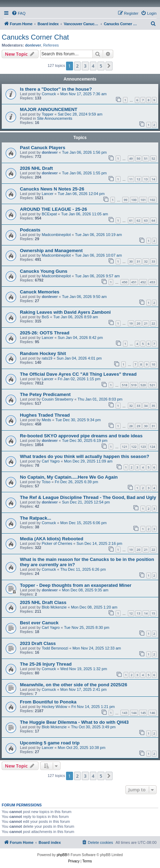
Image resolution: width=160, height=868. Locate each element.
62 (138, 220)
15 (153, 613)
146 (152, 713)
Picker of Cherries (57, 543)
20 (138, 323)
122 (134, 447)
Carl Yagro (51, 461)
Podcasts (30, 230)
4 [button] (93, 66)
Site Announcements (55, 118)
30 (131, 261)
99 (125, 200)
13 (146, 179)
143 (125, 713)
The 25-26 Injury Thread (46, 664)
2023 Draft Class (38, 643)
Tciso (46, 482)
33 (153, 261)
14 (153, 179)
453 (152, 282)
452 (143, 282)
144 (134, 713)
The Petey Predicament (45, 394)
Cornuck (49, 94)
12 (138, 179)
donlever (33, 45)
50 (138, 158)
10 (153, 364)
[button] (109, 66)
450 (125, 282)
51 (146, 158)
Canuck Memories (40, 292)
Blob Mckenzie (54, 607)
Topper (48, 114)
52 (153, 158)
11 (131, 179)
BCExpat (49, 214)
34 (146, 406)
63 (146, 220)
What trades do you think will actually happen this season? (85, 456)
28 (131, 426)
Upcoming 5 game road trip (50, 743)
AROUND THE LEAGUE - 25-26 (53, 209)
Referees (51, 45)
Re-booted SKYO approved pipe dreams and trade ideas (81, 436)
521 (152, 385)
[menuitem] (19, 13)
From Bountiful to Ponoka (48, 702)
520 (143, 385)
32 (146, 261)
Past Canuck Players (43, 148)
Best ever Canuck (39, 623)
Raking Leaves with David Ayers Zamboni (65, 312)
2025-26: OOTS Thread (45, 333)
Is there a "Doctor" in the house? (56, 89)
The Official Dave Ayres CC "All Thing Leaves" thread (78, 374)
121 (125, 447)
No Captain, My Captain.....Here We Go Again (69, 477)
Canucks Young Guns (44, 271)
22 (153, 323)
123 (143, 447)
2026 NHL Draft (36, 168)
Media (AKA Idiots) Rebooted (52, 539)
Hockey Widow (54, 707)
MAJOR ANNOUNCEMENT (49, 109)
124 (152, 447)
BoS (45, 317)
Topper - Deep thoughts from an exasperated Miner (76, 585)
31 (138, 261)
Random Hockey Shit (43, 353)
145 (143, 713)
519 (134, 385)
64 (153, 220)
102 (152, 200)
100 (134, 200)
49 (131, 158)
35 (153, 406)
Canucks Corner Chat (35, 37)
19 (131, 323)
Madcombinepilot (56, 235)
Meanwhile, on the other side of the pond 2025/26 (74, 685)
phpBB (62, 855)
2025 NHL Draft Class (43, 602)
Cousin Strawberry (57, 399)
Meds (46, 420)
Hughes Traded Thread (45, 415)
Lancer (48, 194)
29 (138, 426)
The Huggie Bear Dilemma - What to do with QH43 (74, 722)
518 (125, 385)
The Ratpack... (35, 518)
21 (146, 323)
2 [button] (77, 66)
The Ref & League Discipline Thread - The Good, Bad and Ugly (88, 497)
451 (134, 282)
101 (143, 200)
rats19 (47, 358)
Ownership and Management (51, 251)
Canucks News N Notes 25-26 (52, 189)
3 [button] (85, 66)
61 (131, 220)
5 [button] (101, 66)
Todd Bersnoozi (55, 648)
